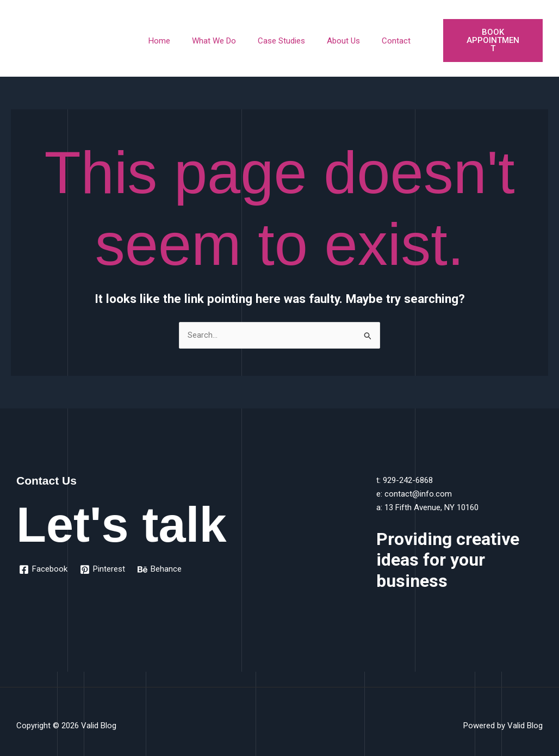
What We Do (219, 36)
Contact (385, 36)
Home (170, 36)
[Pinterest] (104, 562)
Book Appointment (486, 36)
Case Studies (281, 36)
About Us (338, 36)
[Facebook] (44, 562)
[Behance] (161, 562)
